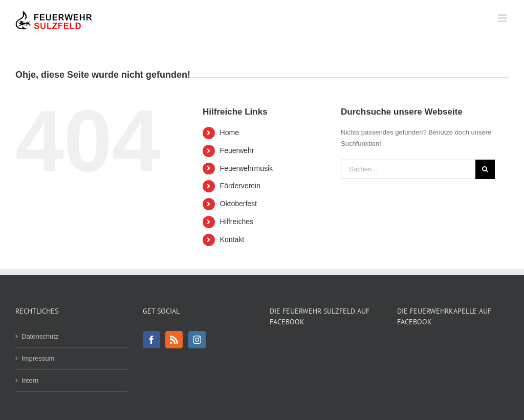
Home (230, 132)
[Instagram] (197, 340)
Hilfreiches (237, 222)
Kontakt (232, 239)
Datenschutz (40, 336)
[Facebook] (151, 340)
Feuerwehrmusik (246, 168)
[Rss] (174, 340)
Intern (30, 380)
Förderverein (240, 186)
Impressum (38, 358)
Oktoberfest (238, 204)
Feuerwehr (237, 150)
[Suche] (485, 169)
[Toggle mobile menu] (503, 18)
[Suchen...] (408, 169)
